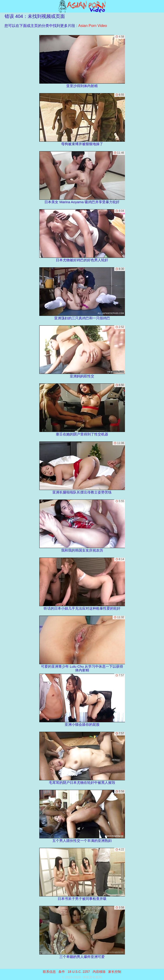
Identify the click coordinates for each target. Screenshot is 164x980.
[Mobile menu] (4, 6)
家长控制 (115, 972)
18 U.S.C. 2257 (79, 972)
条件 (62, 972)
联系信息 (49, 972)
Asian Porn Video (92, 26)
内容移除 (99, 972)
